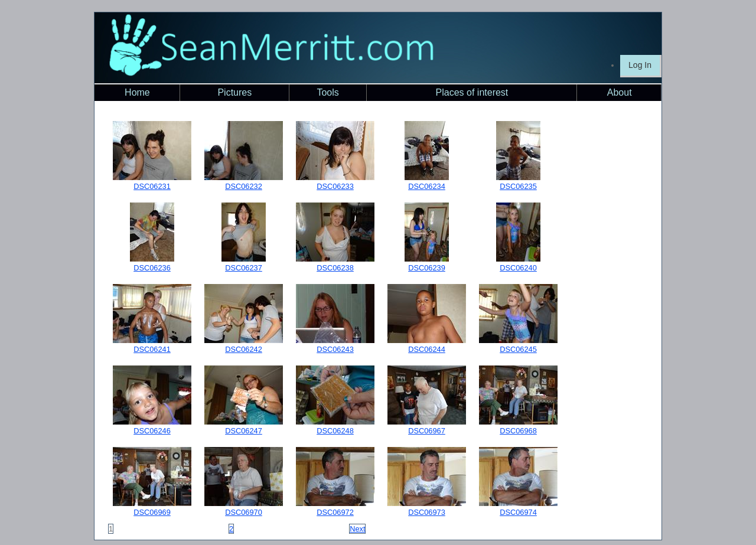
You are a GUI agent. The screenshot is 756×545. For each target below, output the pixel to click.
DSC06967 (427, 431)
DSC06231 (152, 186)
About (620, 92)
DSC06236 (152, 268)
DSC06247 (244, 431)
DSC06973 (427, 512)
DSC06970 (244, 512)
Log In (640, 65)
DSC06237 (244, 268)
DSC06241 (152, 349)
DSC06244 (427, 349)
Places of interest (472, 92)
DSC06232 (244, 186)
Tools (328, 92)
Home (137, 92)
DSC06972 (335, 512)
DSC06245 (518, 349)
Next (357, 529)
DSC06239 (427, 268)
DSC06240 (518, 268)
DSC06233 (335, 186)
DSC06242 (244, 349)
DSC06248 (335, 431)
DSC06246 (152, 431)
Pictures (234, 92)
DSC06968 (518, 431)
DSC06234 (427, 186)
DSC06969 (152, 512)
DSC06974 (518, 512)
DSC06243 (335, 349)
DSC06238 (335, 268)
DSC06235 (518, 186)
